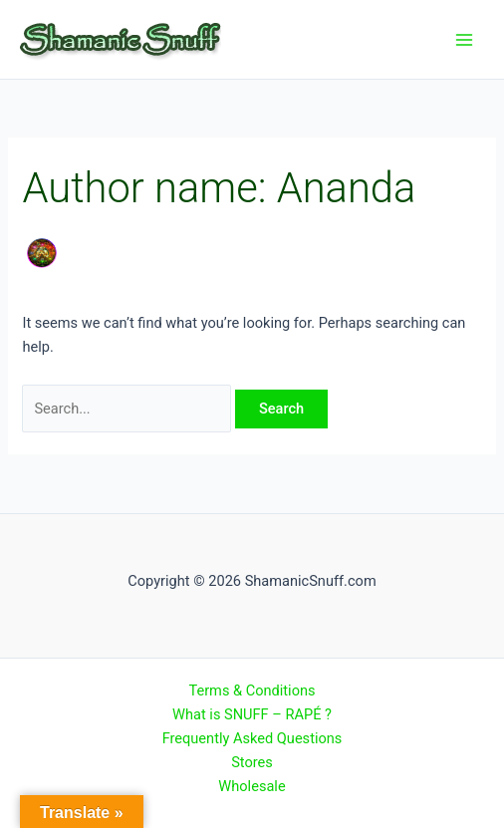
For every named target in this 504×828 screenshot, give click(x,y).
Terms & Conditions (252, 690)
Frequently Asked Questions (252, 738)
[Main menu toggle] (464, 39)
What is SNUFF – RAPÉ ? (252, 714)
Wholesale (252, 786)
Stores (252, 762)
